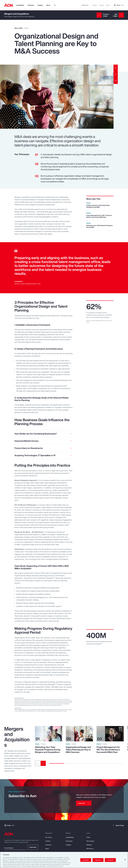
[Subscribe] (84, 803)
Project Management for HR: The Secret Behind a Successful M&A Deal (108, 750)
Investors (102, 5)
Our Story (49, 837)
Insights (40, 5)
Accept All (110, 860)
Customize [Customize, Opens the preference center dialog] (86, 860)
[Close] (125, 860)
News (108, 5)
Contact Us (85, 5)
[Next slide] (43, 763)
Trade (88, 837)
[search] (55, 5)
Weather (89, 845)
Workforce (90, 849)
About (48, 5)
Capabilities (20, 5)
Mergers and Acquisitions (17, 14)
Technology (90, 841)
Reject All (98, 860)
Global (119, 5)
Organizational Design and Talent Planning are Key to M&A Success (78, 750)
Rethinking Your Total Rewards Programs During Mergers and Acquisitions (48, 750)
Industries (31, 5)
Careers (95, 5)
